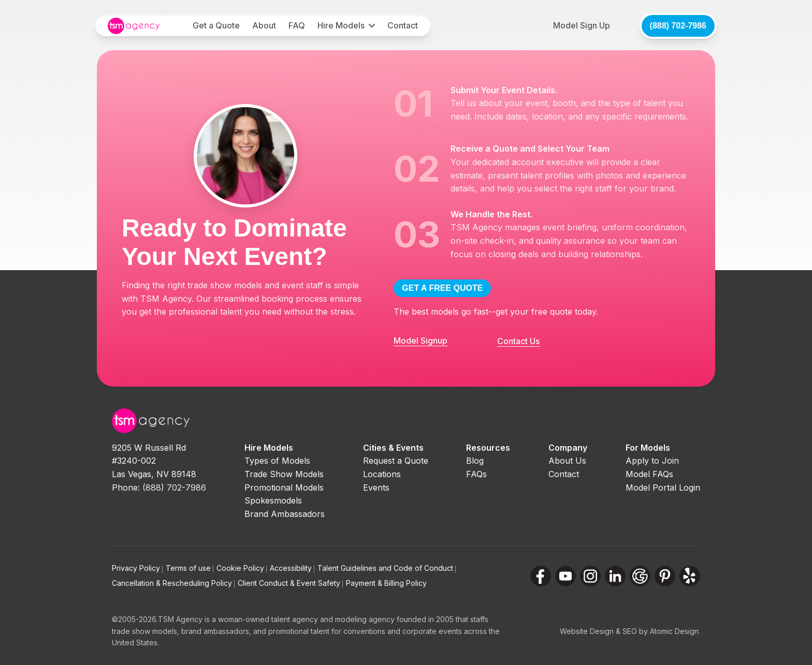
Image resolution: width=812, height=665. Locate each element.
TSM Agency (180, 619)
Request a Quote (396, 461)
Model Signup (421, 341)
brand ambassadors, (216, 631)
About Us (567, 461)
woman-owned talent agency (268, 619)
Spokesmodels (273, 500)
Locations (382, 474)
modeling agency (365, 619)
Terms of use (190, 568)
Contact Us (518, 341)
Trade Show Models (284, 474)
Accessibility (292, 568)
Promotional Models (284, 487)
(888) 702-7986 (678, 26)
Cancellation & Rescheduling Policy (173, 583)
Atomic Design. (675, 631)
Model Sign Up (582, 25)
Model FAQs (649, 474)
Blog (475, 461)
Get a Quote (216, 25)
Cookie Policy (242, 568)
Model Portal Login (663, 487)
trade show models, (146, 631)
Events (376, 487)
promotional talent (299, 631)
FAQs (476, 474)
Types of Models (277, 461)
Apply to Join (652, 461)
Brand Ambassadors (285, 514)
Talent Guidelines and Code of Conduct (387, 568)
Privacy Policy (137, 568)
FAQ (297, 25)
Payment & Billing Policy (386, 583)
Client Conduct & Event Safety (290, 583)
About (264, 25)
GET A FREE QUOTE (442, 288)
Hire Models (341, 25)
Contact (403, 25)
